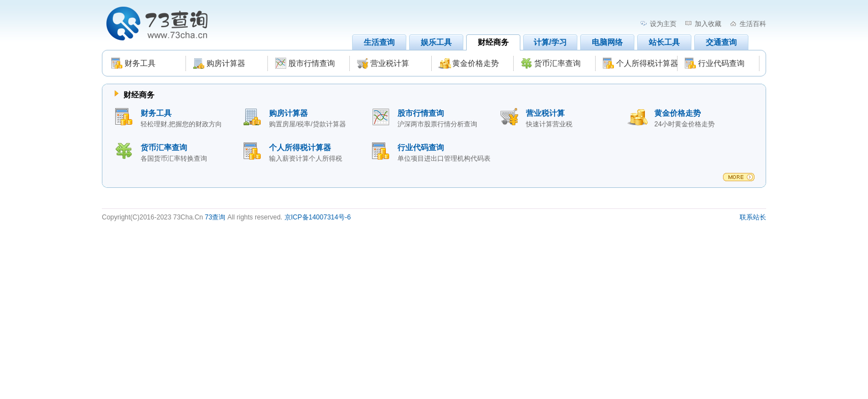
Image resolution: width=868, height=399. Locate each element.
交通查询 (721, 42)
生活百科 (753, 24)
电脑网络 (607, 42)
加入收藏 (708, 24)
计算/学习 (550, 42)
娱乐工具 (436, 42)
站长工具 (664, 42)
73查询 (215, 217)
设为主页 (663, 24)
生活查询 (379, 42)
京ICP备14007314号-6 (318, 217)
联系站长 (753, 217)
